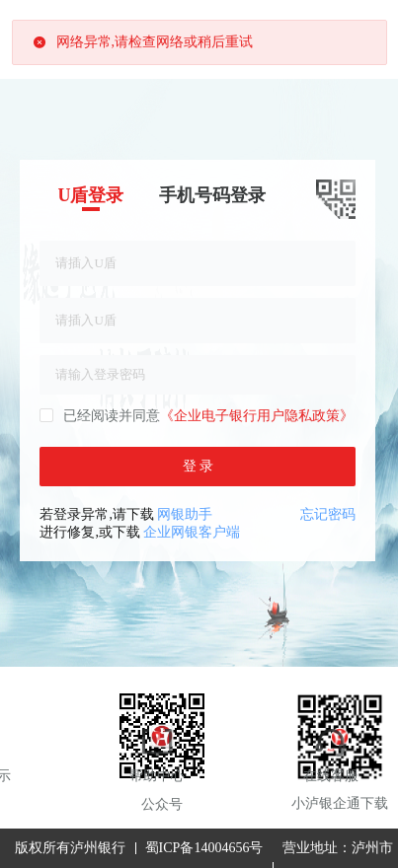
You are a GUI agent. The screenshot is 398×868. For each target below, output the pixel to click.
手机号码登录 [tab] (212, 195)
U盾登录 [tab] (90, 195)
